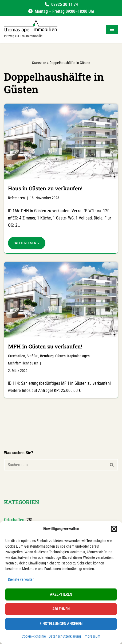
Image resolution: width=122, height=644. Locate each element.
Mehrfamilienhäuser (23, 363)
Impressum (92, 636)
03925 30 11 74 (65, 4)
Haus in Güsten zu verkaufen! (45, 188)
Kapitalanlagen (78, 356)
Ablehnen (61, 609)
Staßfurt (33, 356)
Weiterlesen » (23, 244)
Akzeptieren (61, 594)
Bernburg (47, 356)
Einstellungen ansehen (61, 624)
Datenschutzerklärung (65, 636)
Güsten (60, 356)
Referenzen (16, 198)
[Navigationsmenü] (112, 29)
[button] (114, 529)
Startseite (39, 63)
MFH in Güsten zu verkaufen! (45, 346)
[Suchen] (55, 465)
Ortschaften (17, 356)
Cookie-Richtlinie (34, 636)
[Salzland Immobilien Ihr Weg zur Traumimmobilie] (31, 30)
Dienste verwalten (21, 579)
